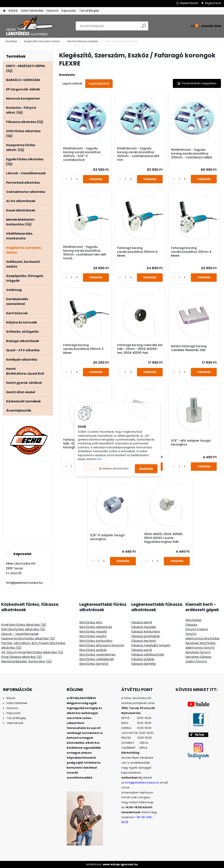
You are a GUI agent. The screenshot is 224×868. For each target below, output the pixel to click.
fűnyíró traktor (197, 629)
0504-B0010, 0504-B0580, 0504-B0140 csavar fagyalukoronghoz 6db (164, 538)
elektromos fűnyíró (200, 648)
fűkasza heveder (144, 627)
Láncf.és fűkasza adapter (83, 41)
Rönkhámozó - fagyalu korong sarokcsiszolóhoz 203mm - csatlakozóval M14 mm (138, 154)
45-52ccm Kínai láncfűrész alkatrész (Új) (32, 652)
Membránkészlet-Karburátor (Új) (26, 661)
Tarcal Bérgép (89, 11)
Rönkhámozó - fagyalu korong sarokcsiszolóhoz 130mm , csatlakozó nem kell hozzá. (85, 253)
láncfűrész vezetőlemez (97, 655)
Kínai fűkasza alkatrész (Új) (22, 657)
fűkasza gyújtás (143, 659)
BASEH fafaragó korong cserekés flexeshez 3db (189, 348)
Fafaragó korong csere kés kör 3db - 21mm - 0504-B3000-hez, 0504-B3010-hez (140, 349)
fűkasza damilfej (143, 664)
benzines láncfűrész (201, 643)
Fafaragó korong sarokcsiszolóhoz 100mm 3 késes (83, 349)
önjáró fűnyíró (196, 661)
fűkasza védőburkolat (148, 655)
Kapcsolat (69, 11)
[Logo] (29, 26)
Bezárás (146, 469)
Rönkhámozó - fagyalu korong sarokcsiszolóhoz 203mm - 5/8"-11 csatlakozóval (82, 154)
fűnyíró (191, 634)
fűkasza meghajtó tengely (151, 645)
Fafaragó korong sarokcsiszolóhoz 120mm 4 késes (191, 252)
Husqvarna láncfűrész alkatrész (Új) (28, 638)
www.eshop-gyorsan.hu (120, 864)
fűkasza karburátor (146, 632)
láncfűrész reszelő (93, 632)
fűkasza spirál (142, 650)
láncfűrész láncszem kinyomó (102, 645)
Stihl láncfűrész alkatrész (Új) (23, 629)
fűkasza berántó (144, 641)
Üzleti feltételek (32, 11)
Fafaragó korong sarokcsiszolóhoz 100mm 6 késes (137, 252)
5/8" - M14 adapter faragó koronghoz (191, 443)
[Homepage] (4, 11)
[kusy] (72, 179)
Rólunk (13, 11)
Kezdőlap (11, 41)
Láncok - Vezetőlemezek (20, 634)
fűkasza (191, 625)
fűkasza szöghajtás (146, 636)
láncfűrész (193, 620)
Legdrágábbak (99, 84)
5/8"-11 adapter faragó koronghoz (107, 537)
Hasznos (52, 11)
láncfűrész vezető (93, 636)
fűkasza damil (142, 622)
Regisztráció (213, 3)
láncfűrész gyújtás (93, 650)
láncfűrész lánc (91, 622)
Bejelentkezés (189, 3)
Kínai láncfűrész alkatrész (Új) (24, 625)
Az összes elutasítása (114, 469)
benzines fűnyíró (198, 652)
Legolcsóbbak (72, 84)
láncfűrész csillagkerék (97, 659)
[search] (144, 27)
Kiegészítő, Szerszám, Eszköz (42, 41)
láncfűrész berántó (94, 664)
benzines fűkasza (198, 657)
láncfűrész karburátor (96, 641)
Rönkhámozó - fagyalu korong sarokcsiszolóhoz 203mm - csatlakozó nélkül (192, 154)
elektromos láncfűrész (203, 638)
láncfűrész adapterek (96, 627)
